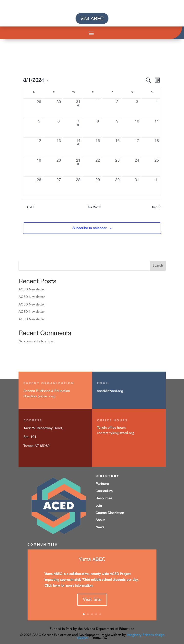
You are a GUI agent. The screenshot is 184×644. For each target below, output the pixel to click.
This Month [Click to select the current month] (94, 207)
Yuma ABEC (92, 565)
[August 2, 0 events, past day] (117, 108)
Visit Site (92, 606)
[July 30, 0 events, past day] (58, 108)
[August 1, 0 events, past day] (98, 108)
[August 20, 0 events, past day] (58, 167)
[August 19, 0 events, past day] (39, 167)
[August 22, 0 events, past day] (98, 167)
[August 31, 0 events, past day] (137, 186)
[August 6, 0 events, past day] (58, 128)
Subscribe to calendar (89, 228)
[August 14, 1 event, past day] (78, 147)
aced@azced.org (110, 391)
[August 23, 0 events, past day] (117, 167)
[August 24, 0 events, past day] (137, 167)
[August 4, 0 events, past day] (157, 108)
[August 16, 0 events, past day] (117, 147)
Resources (104, 498)
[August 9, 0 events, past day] (117, 128)
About (100, 520)
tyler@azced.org (122, 433)
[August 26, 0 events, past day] (39, 186)
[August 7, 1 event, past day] (78, 128)
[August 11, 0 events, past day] (157, 128)
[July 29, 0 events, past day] (39, 108)
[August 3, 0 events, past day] (137, 108)
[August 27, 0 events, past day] (58, 186)
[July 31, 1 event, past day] (78, 108)
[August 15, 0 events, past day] (98, 147)
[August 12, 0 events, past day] (39, 147)
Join (99, 505)
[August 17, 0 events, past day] (137, 147)
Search (158, 266)
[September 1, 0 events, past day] (157, 186)
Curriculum (104, 491)
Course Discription (110, 513)
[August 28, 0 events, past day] (78, 186)
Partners (102, 484)
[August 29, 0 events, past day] (98, 186)
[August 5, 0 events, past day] (39, 128)
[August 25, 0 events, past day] (157, 167)
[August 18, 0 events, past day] (157, 147)
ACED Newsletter (32, 290)
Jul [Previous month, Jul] (30, 207)
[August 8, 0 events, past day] (98, 128)
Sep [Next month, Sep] (156, 207)
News (100, 527)
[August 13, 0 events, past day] (58, 147)
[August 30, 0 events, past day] (117, 186)
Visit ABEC (92, 18)
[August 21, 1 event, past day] (78, 167)
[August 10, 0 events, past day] (137, 128)
